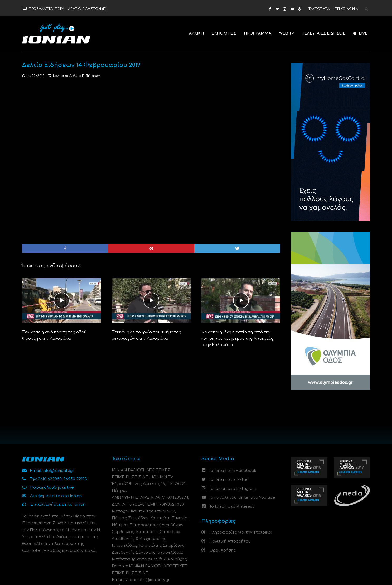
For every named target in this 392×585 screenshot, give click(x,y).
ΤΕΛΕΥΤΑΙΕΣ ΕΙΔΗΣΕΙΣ (324, 33)
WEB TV (287, 33)
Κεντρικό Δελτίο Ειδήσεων (76, 76)
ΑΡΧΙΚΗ (196, 33)
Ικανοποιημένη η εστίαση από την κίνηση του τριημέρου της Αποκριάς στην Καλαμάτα (237, 339)
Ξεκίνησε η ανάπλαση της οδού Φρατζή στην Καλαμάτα (54, 335)
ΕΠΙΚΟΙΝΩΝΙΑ (346, 9)
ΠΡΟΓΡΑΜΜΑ (258, 33)
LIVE (360, 33)
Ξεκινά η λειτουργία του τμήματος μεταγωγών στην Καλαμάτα (146, 335)
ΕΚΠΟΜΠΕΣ (224, 33)
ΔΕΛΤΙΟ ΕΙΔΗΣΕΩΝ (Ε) (87, 9)
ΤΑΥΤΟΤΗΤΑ (319, 9)
